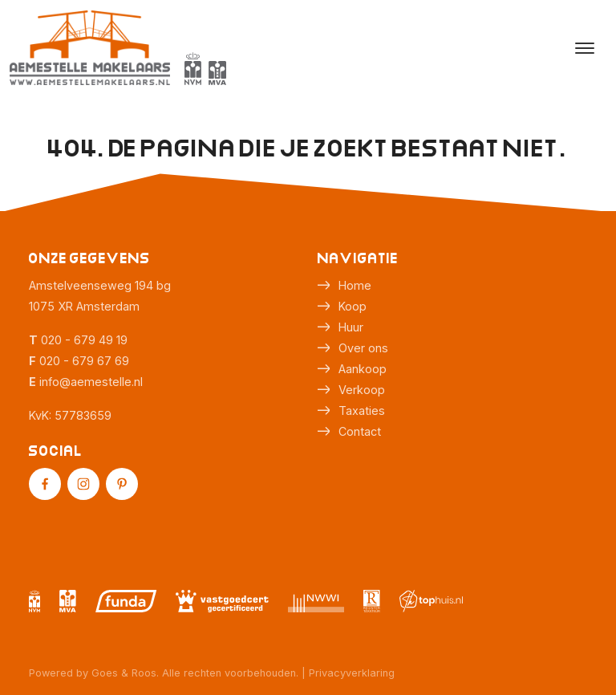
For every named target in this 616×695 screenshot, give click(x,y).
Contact (360, 431)
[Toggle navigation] (584, 48)
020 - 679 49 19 (84, 340)
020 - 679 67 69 (84, 361)
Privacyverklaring (352, 673)
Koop (353, 306)
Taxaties (362, 410)
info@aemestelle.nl (91, 382)
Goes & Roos (124, 673)
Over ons (363, 348)
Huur (351, 327)
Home (355, 285)
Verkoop (362, 390)
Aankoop (363, 369)
